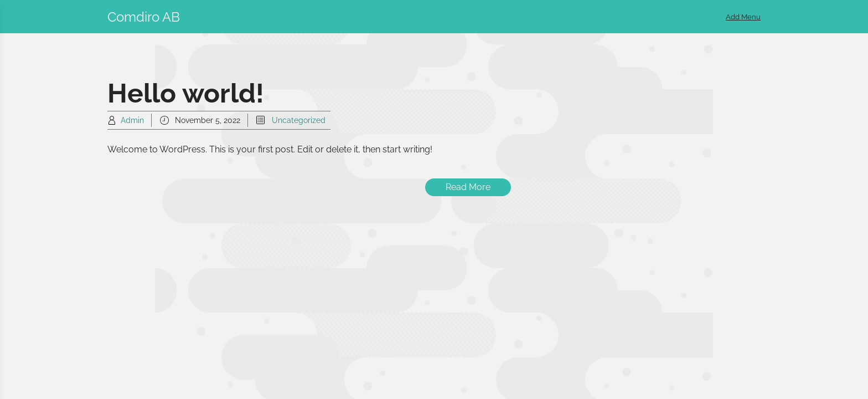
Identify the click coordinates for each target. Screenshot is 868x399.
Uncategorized (299, 120)
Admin (132, 120)
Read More (468, 187)
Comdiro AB (144, 17)
